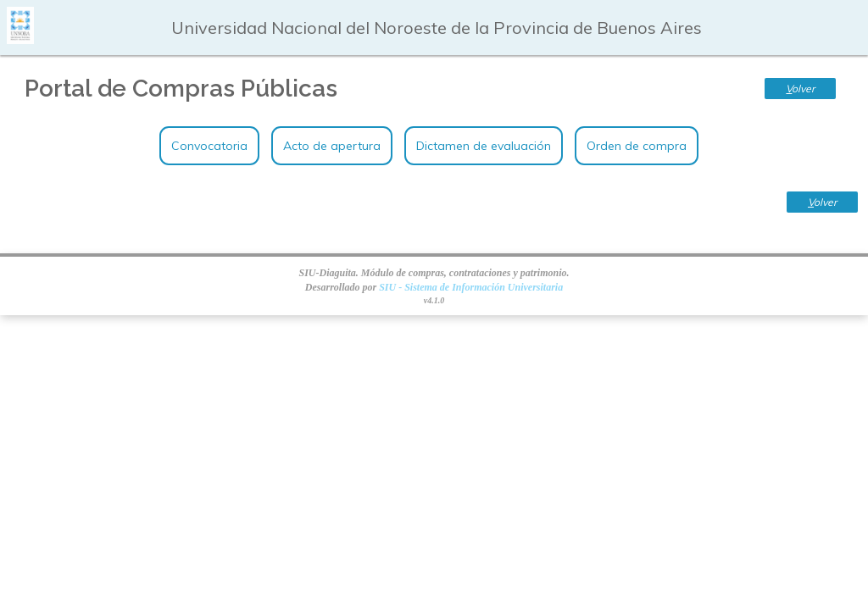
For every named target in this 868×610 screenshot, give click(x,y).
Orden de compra (637, 146)
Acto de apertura (332, 146)
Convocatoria (209, 146)
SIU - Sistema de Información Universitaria (471, 287)
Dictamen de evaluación (484, 146)
